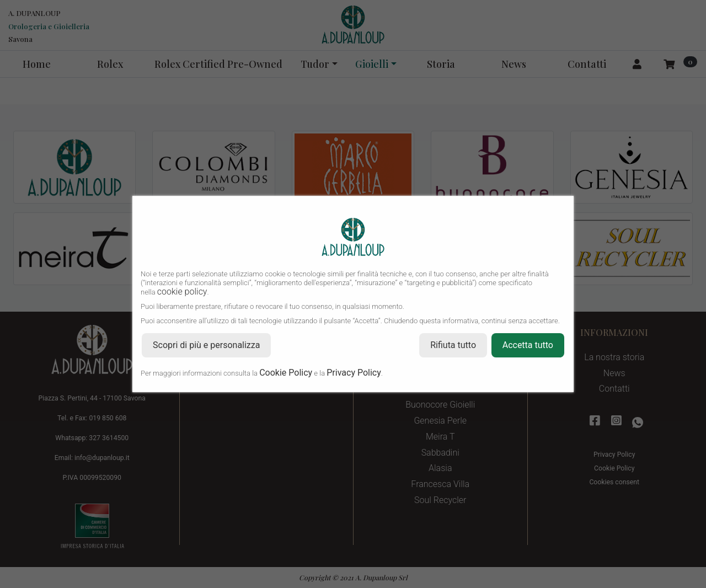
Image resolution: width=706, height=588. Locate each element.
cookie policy (182, 292)
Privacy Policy (354, 373)
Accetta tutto (528, 345)
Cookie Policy (286, 373)
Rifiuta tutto (453, 345)
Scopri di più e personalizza (206, 345)
